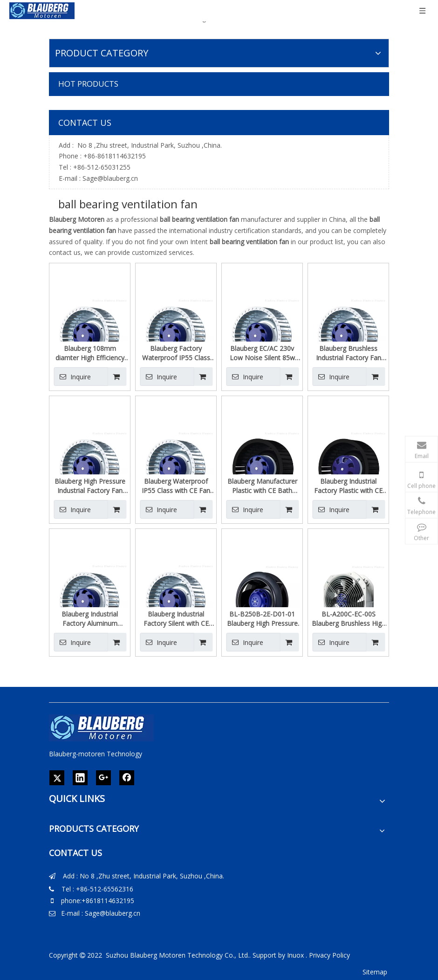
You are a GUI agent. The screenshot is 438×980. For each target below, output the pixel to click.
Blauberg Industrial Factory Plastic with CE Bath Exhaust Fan (348, 486)
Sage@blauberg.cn (110, 178)
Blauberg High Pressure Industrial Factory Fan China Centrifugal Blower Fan (90, 486)
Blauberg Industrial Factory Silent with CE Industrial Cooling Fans (176, 619)
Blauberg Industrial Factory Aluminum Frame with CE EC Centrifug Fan (90, 619)
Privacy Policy (329, 955)
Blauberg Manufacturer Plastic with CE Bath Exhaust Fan (262, 486)
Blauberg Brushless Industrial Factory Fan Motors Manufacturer (349, 353)
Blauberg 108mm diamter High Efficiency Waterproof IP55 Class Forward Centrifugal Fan (90, 353)
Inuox (295, 955)
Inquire (72, 377)
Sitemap (375, 972)
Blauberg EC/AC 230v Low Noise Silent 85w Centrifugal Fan (262, 353)
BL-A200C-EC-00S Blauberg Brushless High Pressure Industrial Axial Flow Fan (349, 619)
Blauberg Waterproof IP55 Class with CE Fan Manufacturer (176, 486)
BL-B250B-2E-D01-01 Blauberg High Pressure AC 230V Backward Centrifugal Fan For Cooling (262, 619)
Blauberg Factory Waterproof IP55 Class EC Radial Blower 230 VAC (176, 353)
